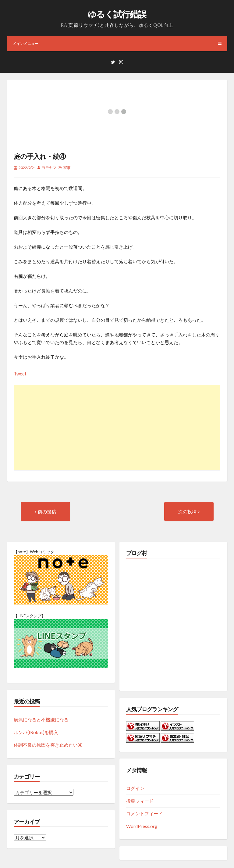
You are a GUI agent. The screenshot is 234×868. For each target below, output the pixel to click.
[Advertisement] (117, 428)
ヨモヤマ (49, 168)
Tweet (20, 374)
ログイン (135, 788)
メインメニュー (117, 43)
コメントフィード (144, 813)
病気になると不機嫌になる (41, 719)
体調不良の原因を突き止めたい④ (48, 745)
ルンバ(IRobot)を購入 (36, 732)
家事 (67, 168)
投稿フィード (140, 801)
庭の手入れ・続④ (40, 156)
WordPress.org (142, 826)
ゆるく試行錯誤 (117, 14)
